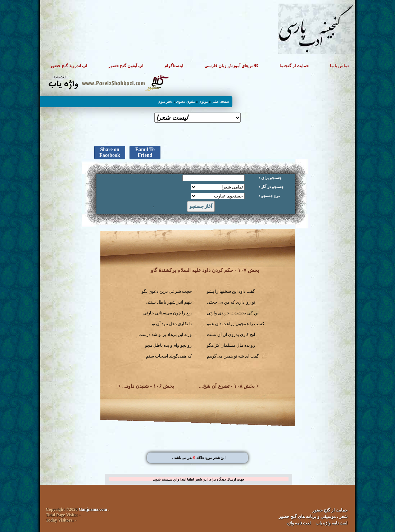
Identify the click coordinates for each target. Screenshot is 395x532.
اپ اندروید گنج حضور (69, 66)
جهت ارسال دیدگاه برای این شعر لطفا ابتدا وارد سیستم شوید (199, 479)
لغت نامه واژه (299, 523)
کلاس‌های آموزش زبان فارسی (231, 66)
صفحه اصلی (220, 102)
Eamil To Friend (145, 152)
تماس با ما (339, 66)
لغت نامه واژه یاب (332, 523)
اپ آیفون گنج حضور (126, 66)
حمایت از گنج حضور (330, 510)
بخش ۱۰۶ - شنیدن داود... (148, 386)
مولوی (203, 102)
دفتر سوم (165, 102)
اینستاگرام (174, 66)
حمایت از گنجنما (294, 66)
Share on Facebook (110, 152)
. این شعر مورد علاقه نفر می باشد (199, 458)
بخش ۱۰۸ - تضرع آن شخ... (227, 386)
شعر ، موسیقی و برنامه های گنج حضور (313, 517)
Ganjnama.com (93, 509)
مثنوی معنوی (185, 102)
